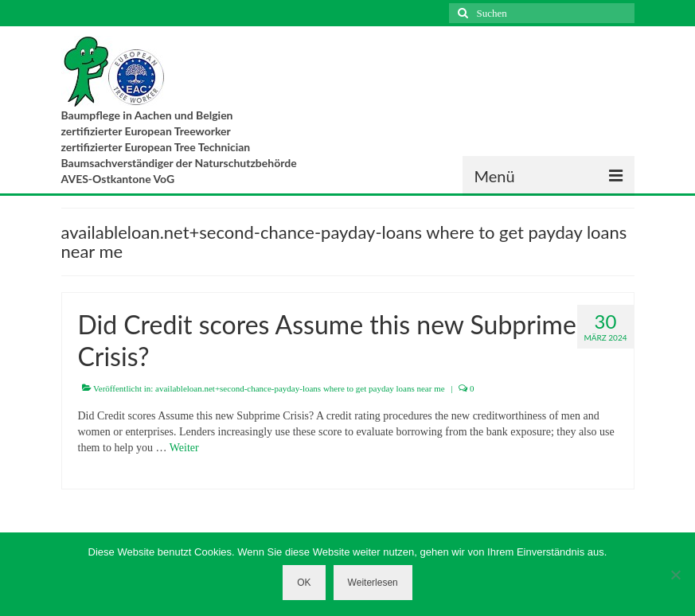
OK (304, 583)
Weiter (184, 448)
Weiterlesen (373, 583)
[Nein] (675, 575)
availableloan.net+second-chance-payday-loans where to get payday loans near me (300, 388)
